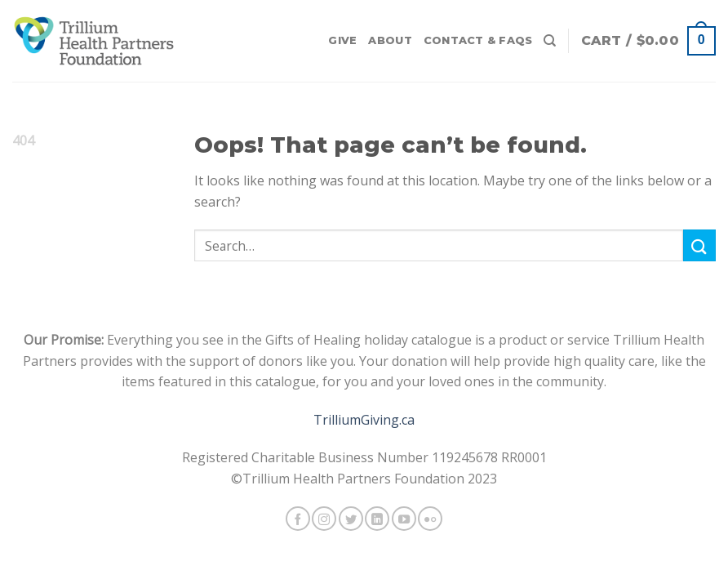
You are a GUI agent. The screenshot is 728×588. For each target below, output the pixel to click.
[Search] (550, 41)
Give (342, 40)
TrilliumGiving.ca (364, 420)
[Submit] (699, 245)
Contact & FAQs (478, 40)
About (390, 40)
